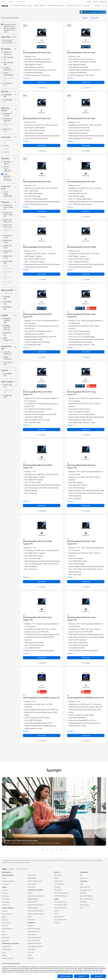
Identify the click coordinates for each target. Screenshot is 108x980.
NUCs (4, 932)
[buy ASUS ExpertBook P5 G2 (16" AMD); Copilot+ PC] (42, 316)
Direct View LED (7, 914)
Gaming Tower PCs (8, 929)
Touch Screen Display (8, 194)
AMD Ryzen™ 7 (8, 283)
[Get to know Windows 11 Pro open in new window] (93, 14)
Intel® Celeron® (8, 267)
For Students (6, 899)
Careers (56, 878)
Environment (103, 2)
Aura (81, 908)
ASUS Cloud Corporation (61, 893)
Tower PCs (5, 926)
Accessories (5, 884)
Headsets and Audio (34, 932)
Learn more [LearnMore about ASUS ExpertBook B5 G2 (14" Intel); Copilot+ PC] (86, 658)
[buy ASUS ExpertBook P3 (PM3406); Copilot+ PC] (41, 698)
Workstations (6, 938)
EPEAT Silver (8, 391)
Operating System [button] (9, 109)
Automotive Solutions (86, 896)
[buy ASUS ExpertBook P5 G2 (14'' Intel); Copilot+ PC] (86, 393)
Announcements (59, 881)
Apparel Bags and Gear (34, 938)
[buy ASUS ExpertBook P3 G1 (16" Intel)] (37, 119)
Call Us (56, 914)
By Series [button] (9, 91)
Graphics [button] (9, 315)
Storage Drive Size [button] (9, 347)
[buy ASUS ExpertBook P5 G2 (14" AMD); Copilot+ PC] (42, 393)
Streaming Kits (32, 935)
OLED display (8, 79)
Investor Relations (59, 884)
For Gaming (5, 902)
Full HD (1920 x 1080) (7, 169)
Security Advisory (59, 917)
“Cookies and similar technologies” (94, 972)
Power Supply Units (8, 958)
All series (26, 869)
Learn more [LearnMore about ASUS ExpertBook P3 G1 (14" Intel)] (86, 145)
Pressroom (57, 887)
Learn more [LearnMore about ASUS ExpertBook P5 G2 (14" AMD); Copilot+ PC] (42, 429)
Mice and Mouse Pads (34, 929)
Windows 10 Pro (8, 125)
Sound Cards (31, 887)
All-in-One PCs (6, 923)
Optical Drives (32, 875)
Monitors (5, 911)
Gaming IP (31, 958)
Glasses (4, 917)
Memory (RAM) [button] (9, 290)
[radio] (42, 40)
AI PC (82, 884)
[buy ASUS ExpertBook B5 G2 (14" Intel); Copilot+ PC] (86, 619)
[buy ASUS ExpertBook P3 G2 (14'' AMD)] (81, 247)
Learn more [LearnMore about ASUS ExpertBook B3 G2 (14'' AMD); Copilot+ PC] (42, 505)
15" (6, 149)
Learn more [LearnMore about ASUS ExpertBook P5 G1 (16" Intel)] (42, 82)
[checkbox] (9, 79)
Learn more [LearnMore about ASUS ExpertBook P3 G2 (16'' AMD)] (42, 274)
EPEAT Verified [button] (9, 382)
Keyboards (31, 926)
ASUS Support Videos (60, 920)
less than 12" (8, 142)
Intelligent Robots (33, 908)
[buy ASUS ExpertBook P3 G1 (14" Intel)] (81, 119)
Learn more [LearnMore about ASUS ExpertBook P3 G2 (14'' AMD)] (86, 274)
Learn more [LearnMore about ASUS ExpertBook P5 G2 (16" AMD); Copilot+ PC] (42, 352)
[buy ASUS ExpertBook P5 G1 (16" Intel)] (37, 53)
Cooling (4, 955)
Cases (4, 953)
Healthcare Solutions (8, 881)
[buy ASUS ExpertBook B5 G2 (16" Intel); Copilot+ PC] (42, 619)
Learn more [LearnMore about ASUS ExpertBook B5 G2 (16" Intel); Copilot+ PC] (42, 658)
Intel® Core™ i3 (8, 231)
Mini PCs (5, 935)
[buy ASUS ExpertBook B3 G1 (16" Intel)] (37, 182)
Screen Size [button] (9, 137)
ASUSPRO (83, 893)
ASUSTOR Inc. (58, 890)
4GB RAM (8, 293)
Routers (30, 893)
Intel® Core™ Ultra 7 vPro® (8, 215)
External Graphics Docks (35, 881)
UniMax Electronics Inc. (61, 896)
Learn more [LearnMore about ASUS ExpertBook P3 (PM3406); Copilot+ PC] (42, 735)
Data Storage (32, 878)
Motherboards (6, 947)
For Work (5, 893)
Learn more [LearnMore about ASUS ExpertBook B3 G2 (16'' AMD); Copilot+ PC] (42, 582)
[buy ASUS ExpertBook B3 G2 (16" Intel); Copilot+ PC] (86, 467)
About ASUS (58, 875)
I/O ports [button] (9, 370)
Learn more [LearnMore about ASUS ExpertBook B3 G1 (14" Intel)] (86, 211)
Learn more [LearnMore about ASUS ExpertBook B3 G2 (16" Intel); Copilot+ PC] (86, 505)
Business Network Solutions (36, 905)
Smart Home (31, 920)
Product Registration (60, 908)
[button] (89, 2)
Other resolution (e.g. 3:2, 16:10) (7, 177)
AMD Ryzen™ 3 (8, 273)
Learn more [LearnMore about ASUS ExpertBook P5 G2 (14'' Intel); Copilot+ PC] (86, 429)
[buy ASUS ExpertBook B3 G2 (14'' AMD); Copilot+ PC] (42, 467)
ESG (81, 875)
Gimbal (30, 955)
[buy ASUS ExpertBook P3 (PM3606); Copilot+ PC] (85, 698)
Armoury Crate (84, 905)
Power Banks (31, 949)
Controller (31, 952)
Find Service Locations (61, 905)
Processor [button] (9, 202)
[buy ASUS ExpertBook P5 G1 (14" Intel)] (81, 53)
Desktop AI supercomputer (36, 914)
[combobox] (98, 18)
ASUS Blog (83, 902)
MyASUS (57, 923)
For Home (5, 890)
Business (95, 2)
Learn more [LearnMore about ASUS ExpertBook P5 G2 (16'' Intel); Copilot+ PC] (86, 352)
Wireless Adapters (33, 899)
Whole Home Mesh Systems (36, 896)
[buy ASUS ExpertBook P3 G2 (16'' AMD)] (37, 247)
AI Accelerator (32, 884)
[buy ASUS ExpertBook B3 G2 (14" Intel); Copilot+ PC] (86, 543)
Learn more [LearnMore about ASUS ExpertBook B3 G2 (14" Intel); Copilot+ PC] (86, 582)
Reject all (82, 976)
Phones (4, 878)
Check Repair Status (60, 902)
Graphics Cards (7, 950)
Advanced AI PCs (85, 887)
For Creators (6, 896)
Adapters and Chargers (35, 943)
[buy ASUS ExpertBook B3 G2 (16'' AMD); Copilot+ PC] (42, 543)
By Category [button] (9, 49)
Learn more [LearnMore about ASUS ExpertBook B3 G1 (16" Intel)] (42, 211)
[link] (5, 6)
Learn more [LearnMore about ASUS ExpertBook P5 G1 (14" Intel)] (86, 82)
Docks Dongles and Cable (35, 946)
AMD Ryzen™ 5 (8, 278)
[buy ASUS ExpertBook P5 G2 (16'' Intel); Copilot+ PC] (86, 316)
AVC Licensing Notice (86, 899)
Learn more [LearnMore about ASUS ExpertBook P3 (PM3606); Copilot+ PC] (86, 735)
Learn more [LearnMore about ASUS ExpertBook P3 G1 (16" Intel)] (42, 145)
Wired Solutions (32, 902)
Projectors (5, 920)
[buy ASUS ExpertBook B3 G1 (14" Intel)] (81, 182)
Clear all (14, 37)
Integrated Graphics (7, 321)
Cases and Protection (34, 940)
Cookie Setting (65, 976)
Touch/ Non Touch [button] (9, 188)
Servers (30, 917)
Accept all (98, 976)
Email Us (57, 911)
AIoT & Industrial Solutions (35, 911)
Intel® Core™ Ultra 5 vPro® (8, 207)
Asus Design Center (86, 890)
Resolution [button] (9, 158)
